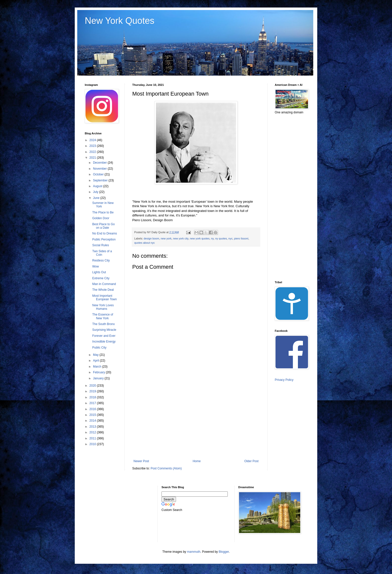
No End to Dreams (105, 233)
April (96, 361)
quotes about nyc (144, 243)
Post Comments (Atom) (166, 468)
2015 (93, 415)
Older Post (251, 461)
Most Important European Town (104, 298)
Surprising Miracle (104, 330)
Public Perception (104, 239)
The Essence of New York (103, 316)
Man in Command (104, 284)
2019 (93, 391)
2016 (93, 409)
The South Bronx (103, 324)
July (96, 192)
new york (166, 238)
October (99, 174)
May (96, 355)
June (97, 198)
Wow (95, 266)
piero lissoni (241, 238)
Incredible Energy (104, 342)
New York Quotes (119, 21)
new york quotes (200, 238)
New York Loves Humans (103, 307)
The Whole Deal (103, 290)
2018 (93, 397)
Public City (99, 348)
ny (212, 238)
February (99, 372)
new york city (181, 238)
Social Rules (101, 245)
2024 (93, 140)
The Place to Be (103, 212)
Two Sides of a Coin (102, 253)
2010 (93, 444)
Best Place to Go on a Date (103, 226)
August (98, 186)
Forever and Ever (104, 336)
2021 (93, 158)
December (100, 163)
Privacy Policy (284, 380)
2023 (93, 146)
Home (197, 461)
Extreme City (101, 278)
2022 (93, 152)
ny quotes (221, 238)
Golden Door (101, 218)
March (98, 367)
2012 (93, 432)
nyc (231, 238)
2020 (93, 386)
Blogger (224, 552)
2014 (93, 421)
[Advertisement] (196, 418)
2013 (93, 427)
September (101, 180)
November (100, 169)
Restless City (101, 260)
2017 (93, 403)
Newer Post (141, 461)
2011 (93, 438)
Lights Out (99, 272)
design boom (151, 238)
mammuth (194, 552)
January (99, 378)
